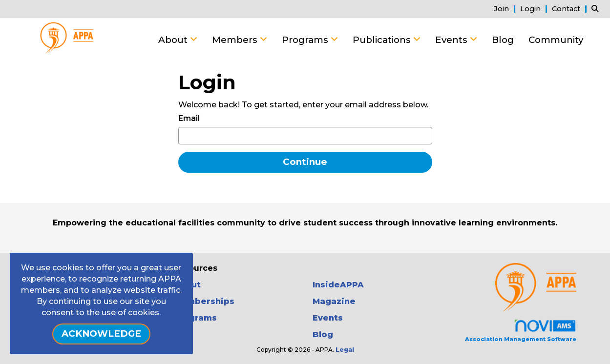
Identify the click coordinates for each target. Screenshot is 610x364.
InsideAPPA (338, 285)
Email (189, 118)
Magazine (334, 301)
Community (556, 40)
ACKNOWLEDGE (101, 334)
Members (236, 40)
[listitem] (506, 9)
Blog (503, 40)
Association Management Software (521, 331)
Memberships (204, 301)
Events (452, 40)
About (174, 40)
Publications (383, 40)
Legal (345, 350)
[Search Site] (597, 9)
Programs (306, 40)
